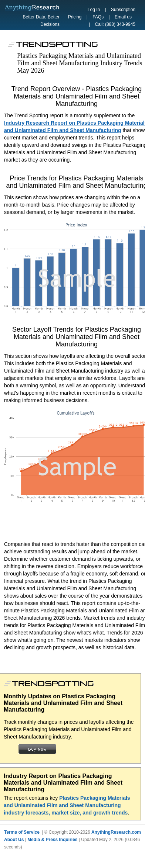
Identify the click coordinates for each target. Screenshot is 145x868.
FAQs (98, 17)
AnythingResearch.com (116, 832)
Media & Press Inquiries (52, 840)
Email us (123, 17)
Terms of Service (22, 832)
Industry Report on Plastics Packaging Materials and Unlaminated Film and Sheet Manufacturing (63, 783)
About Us (14, 840)
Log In (94, 10)
